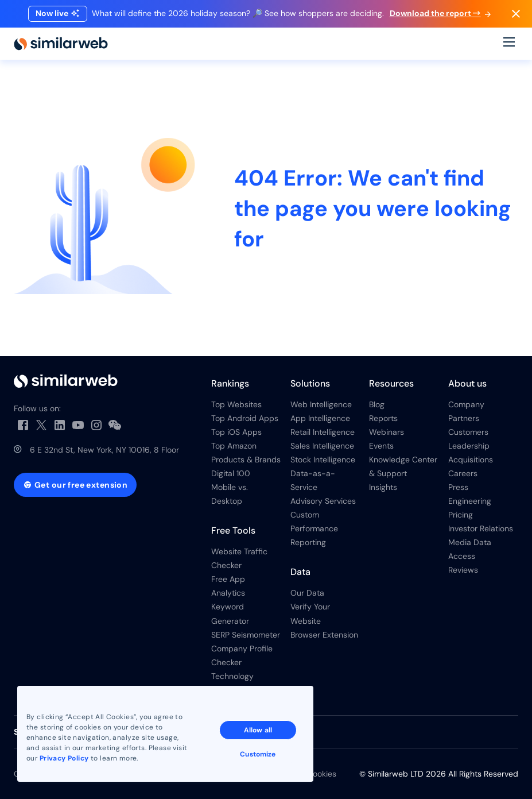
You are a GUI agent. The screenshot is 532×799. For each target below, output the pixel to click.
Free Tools (233, 530)
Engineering (470, 501)
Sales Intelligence (322, 446)
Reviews (463, 570)
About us (467, 383)
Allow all (258, 730)
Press (458, 487)
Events (381, 446)
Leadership (469, 446)
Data (300, 572)
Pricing (461, 515)
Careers (463, 473)
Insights (383, 487)
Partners (464, 418)
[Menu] (509, 44)
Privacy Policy (64, 758)
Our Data (307, 593)
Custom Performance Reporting (314, 528)
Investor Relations (481, 528)
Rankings (230, 383)
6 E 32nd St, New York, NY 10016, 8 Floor (104, 450)
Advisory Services (323, 501)
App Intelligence (320, 418)
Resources (391, 383)
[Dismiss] (516, 14)
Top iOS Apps (236, 432)
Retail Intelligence (323, 432)
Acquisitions (471, 460)
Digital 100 (231, 473)
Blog (377, 404)
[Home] (61, 44)
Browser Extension (324, 635)
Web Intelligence (321, 404)
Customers (468, 432)
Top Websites (236, 404)
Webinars (387, 432)
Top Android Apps (245, 418)
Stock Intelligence (323, 460)
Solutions (310, 383)
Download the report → (440, 13)
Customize (258, 754)
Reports (383, 418)
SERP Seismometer (246, 635)
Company (466, 404)
